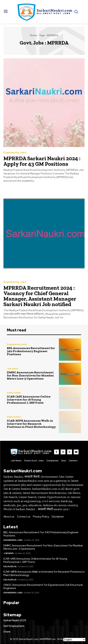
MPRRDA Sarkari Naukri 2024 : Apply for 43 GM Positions (42, 161)
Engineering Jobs (15, 153)
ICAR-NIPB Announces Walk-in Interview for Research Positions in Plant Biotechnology (31, 424)
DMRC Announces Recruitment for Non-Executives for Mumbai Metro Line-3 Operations (30, 375)
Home (33, 35)
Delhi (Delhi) (14, 393)
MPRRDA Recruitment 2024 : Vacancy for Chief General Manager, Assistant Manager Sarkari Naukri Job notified (40, 296)
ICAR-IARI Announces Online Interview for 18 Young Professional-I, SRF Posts (29, 400)
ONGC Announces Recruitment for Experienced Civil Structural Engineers (43, 586)
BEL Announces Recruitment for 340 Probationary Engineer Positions (31, 351)
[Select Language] (74, 640)
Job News (12, 369)
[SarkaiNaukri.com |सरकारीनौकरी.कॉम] (44, 12)
